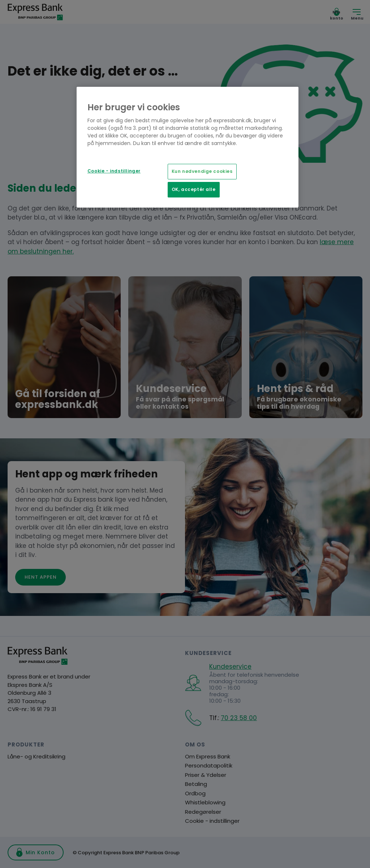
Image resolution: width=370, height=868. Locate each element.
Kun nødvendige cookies (202, 171)
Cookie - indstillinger (114, 171)
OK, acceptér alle (194, 190)
